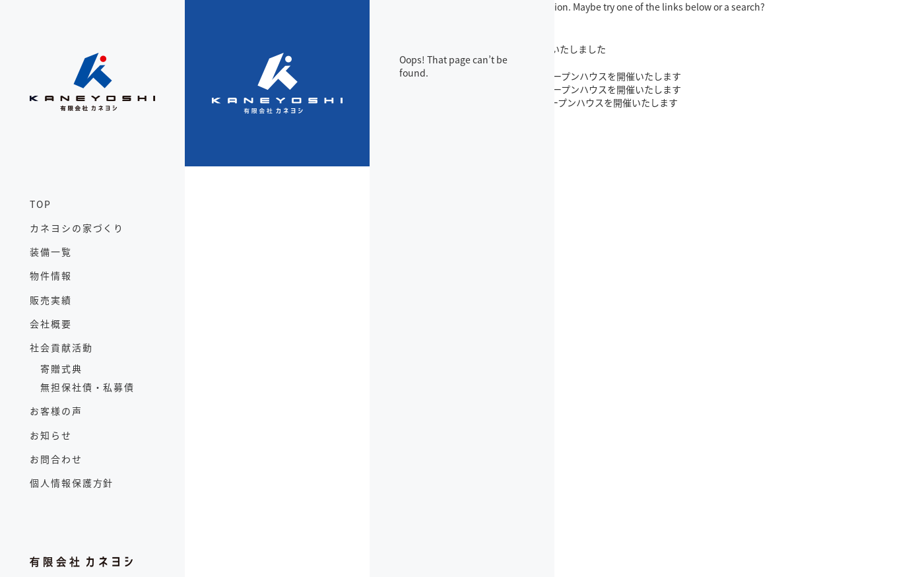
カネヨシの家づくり (77, 228)
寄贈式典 (61, 368)
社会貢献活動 (61, 347)
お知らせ (51, 435)
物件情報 (51, 275)
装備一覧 (51, 252)
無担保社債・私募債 (87, 387)
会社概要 (51, 323)
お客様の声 (56, 411)
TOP (41, 204)
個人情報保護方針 (72, 483)
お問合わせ (56, 459)
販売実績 (51, 300)
